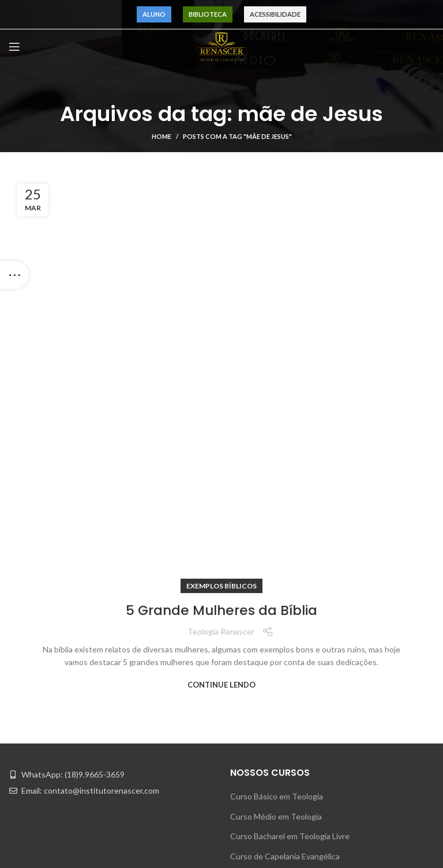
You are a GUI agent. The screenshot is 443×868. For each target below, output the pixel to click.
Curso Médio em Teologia (276, 507)
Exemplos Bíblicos (221, 172)
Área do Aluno (330, 720)
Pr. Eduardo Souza (41, 799)
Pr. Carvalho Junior (42, 720)
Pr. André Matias (38, 759)
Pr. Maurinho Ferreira (46, 699)
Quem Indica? (181, 759)
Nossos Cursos (184, 740)
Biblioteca (208, 14)
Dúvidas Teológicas (339, 759)
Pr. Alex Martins (37, 859)
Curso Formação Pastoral (275, 607)
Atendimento (328, 699)
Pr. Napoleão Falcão (43, 839)
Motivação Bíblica (335, 780)
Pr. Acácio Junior (38, 819)
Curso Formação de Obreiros (282, 567)
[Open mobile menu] (14, 47)
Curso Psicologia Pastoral (276, 627)
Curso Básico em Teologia (277, 487)
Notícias (319, 740)
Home (162, 136)
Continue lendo (221, 271)
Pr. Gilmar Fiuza (35, 740)
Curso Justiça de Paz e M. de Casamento (303, 587)
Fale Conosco (181, 799)
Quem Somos (181, 720)
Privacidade (177, 819)
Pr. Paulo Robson (39, 780)
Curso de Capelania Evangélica (285, 547)
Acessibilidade (275, 14)
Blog (164, 780)
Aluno (154, 14)
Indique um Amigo (263, 646)
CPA (312, 839)
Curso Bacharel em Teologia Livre (290, 527)
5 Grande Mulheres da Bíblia (222, 196)
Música (317, 819)
